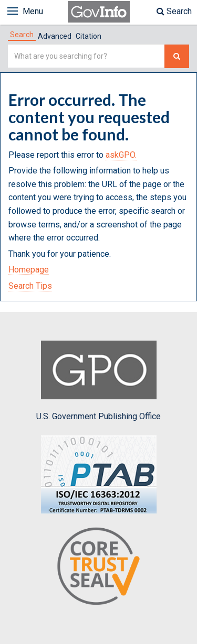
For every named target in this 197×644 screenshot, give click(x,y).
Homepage (29, 270)
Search (174, 11)
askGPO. (121, 155)
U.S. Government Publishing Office (98, 381)
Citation (89, 36)
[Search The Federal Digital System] (177, 56)
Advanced (55, 36)
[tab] (22, 35)
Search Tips (30, 286)
